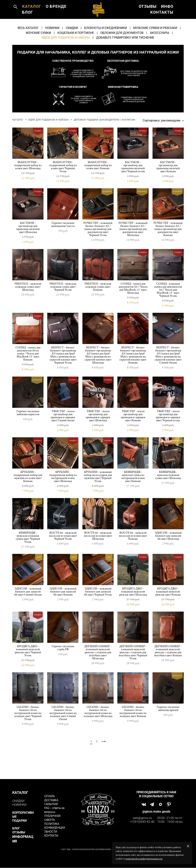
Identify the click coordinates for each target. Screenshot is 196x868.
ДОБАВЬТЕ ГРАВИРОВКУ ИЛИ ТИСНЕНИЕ (125, 55)
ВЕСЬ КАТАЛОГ (28, 45)
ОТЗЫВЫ (147, 15)
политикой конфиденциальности (144, 859)
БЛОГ (53, 21)
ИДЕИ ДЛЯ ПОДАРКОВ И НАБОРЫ (66, 55)
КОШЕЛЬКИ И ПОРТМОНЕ (76, 50)
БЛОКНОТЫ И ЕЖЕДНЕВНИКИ (106, 45)
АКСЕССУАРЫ (160, 50)
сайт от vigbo (98, 859)
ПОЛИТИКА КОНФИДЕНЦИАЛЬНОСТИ (55, 828)
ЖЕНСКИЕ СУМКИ (38, 50)
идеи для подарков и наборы (49, 137)
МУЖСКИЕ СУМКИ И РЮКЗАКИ (155, 45)
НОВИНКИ (52, 45)
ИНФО (167, 15)
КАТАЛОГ (32, 15)
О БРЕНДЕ (32, 21)
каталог (18, 137)
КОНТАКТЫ (162, 21)
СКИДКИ (72, 45)
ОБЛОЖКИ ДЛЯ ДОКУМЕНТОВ (122, 50)
